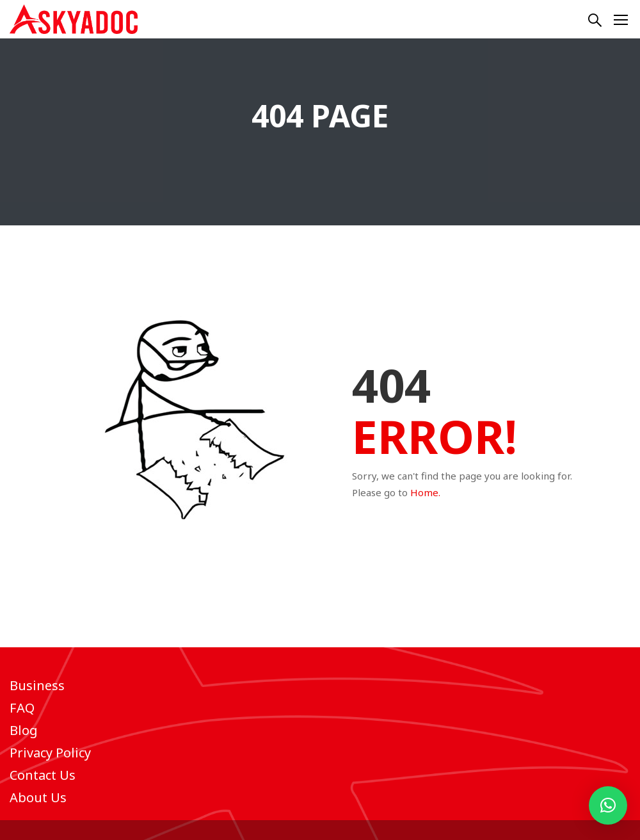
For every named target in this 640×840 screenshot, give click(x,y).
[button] (608, 805)
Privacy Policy (50, 753)
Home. (425, 492)
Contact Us (43, 775)
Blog (24, 730)
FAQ (22, 708)
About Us (38, 797)
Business (37, 685)
